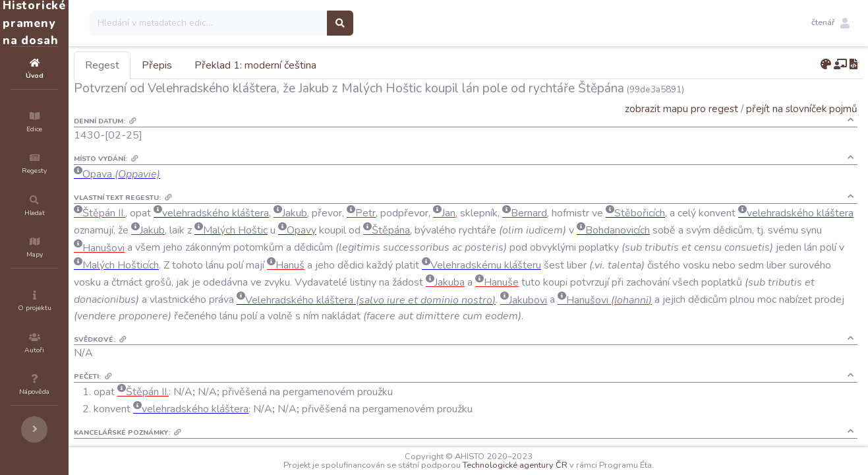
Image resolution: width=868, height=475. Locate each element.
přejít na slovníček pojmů (802, 109)
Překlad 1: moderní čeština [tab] (334, 65)
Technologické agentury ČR (555, 465)
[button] (830, 23)
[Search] (288, 23)
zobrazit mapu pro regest (681, 109)
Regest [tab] (181, 65)
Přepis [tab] (236, 65)
